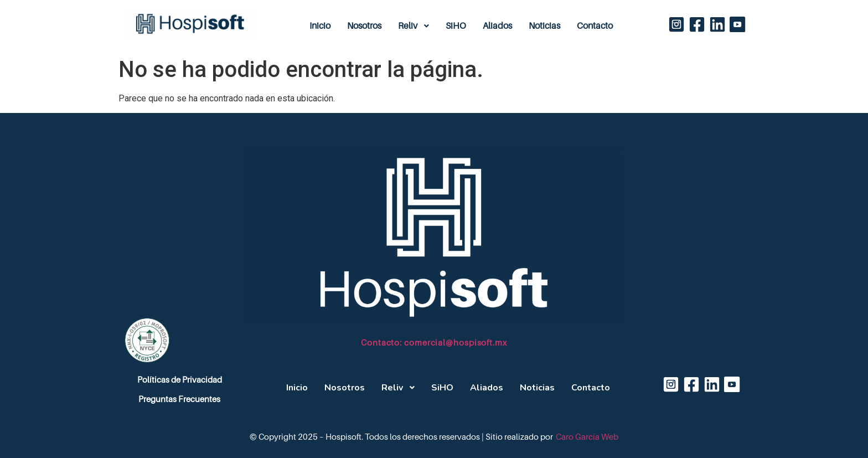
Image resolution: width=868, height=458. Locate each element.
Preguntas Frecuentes (179, 399)
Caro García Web (587, 437)
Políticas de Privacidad (180, 380)
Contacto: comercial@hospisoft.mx (434, 343)
